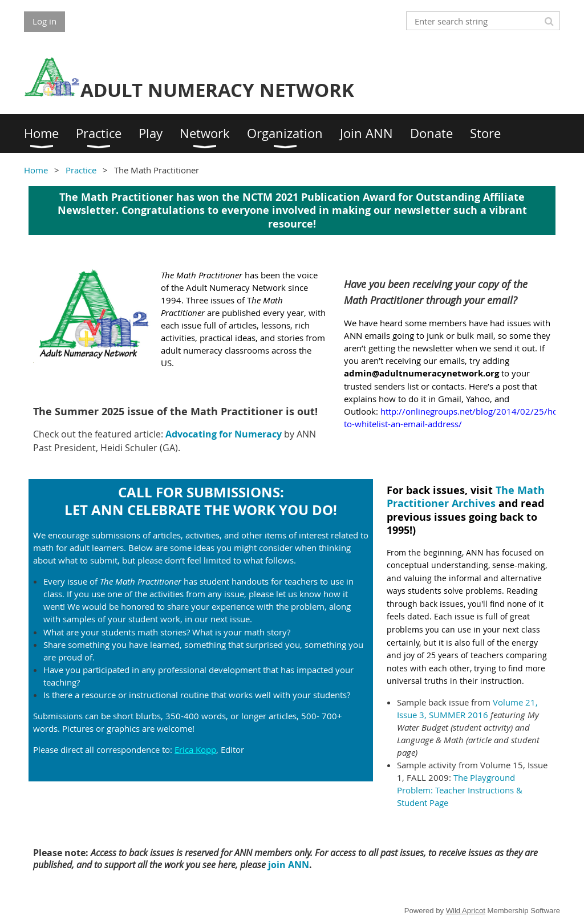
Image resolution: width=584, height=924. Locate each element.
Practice (81, 170)
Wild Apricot (466, 911)
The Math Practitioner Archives (466, 497)
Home (36, 170)
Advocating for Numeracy (224, 434)
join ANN (289, 865)
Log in (44, 21)
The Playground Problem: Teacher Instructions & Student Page (460, 790)
